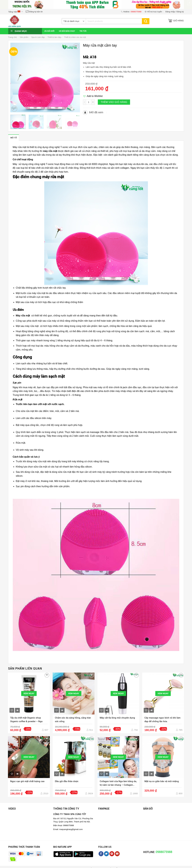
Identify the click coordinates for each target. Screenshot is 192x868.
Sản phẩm (24, 37)
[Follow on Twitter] (106, 854)
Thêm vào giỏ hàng (114, 102)
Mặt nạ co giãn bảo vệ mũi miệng (162, 781)
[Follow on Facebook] (101, 854)
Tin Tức (83, 31)
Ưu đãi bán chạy (67, 31)
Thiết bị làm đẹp (54, 37)
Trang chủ (13, 37)
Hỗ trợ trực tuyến (153, 12)
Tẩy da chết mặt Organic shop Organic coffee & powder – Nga (26, 720)
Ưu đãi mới (49, 31)
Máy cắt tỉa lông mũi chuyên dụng (117, 718)
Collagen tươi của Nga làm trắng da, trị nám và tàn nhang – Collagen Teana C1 (118, 783)
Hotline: (131, 12)
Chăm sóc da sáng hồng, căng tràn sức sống (73, 720)
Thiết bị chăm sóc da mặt (75, 37)
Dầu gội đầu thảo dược (67, 781)
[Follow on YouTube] (117, 854)
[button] (93, 96)
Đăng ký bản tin (34, 12)
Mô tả (14, 138)
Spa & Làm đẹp (38, 37)
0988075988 (164, 852)
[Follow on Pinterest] (112, 854)
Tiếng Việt (16, 12)
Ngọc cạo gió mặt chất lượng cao (27, 781)
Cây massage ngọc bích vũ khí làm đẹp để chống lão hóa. (162, 720)
